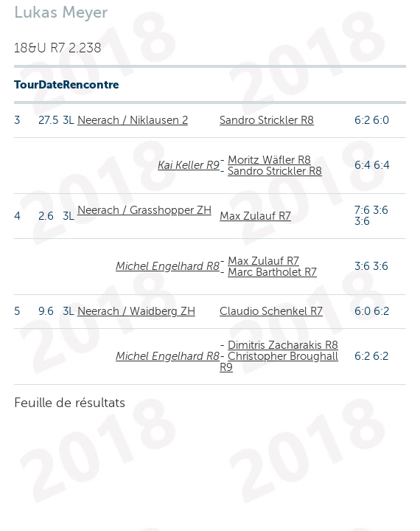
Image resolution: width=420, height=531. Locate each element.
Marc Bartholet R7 (272, 272)
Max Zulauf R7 (255, 216)
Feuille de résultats (70, 403)
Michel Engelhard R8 (168, 266)
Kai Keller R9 (189, 165)
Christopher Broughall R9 (279, 362)
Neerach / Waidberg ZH (136, 311)
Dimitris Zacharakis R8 (283, 345)
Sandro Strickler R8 (267, 120)
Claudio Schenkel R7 (271, 311)
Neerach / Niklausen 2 (133, 120)
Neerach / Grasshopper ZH (144, 210)
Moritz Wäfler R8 (269, 160)
